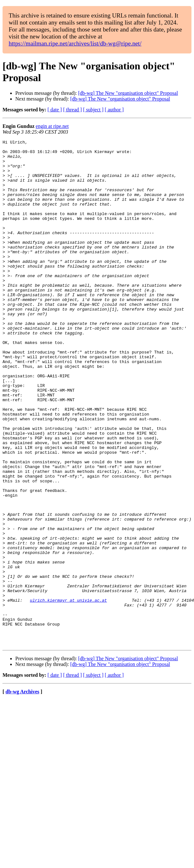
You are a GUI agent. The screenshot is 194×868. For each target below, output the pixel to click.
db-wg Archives (22, 793)
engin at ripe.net (52, 126)
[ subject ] (93, 110)
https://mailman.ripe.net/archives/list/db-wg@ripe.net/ (75, 43)
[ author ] (114, 110)
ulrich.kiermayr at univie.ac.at (68, 693)
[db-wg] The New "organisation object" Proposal (128, 93)
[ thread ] (72, 110)
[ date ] (55, 110)
